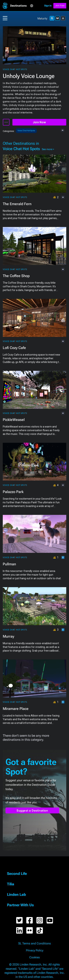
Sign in (48, 6)
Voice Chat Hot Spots (15, 69)
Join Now (39, 122)
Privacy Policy (35, 950)
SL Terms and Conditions (34, 943)
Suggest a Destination (32, 811)
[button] (20, 6)
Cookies (34, 957)
